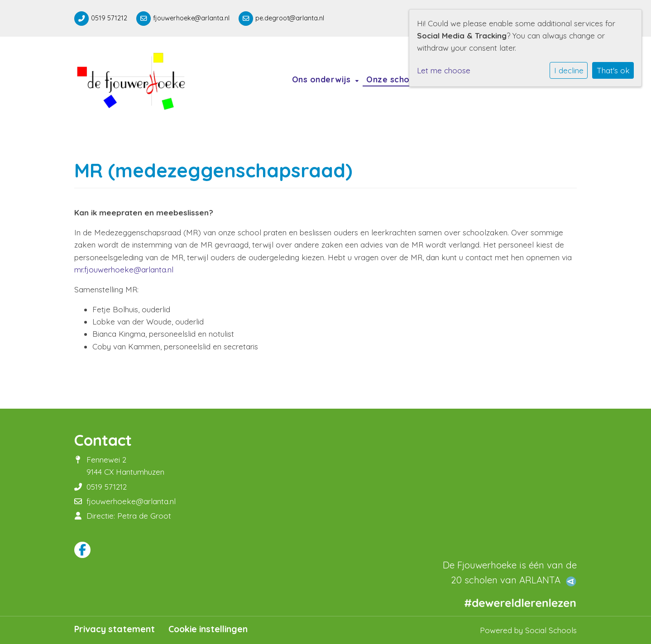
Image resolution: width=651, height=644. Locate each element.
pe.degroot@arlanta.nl (290, 18)
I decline (569, 70)
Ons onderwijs (323, 79)
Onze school (393, 79)
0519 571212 (109, 18)
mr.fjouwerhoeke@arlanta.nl (124, 270)
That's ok (613, 70)
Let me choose (444, 70)
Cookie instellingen (208, 629)
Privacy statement (115, 629)
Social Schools (551, 630)
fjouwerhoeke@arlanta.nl (191, 18)
